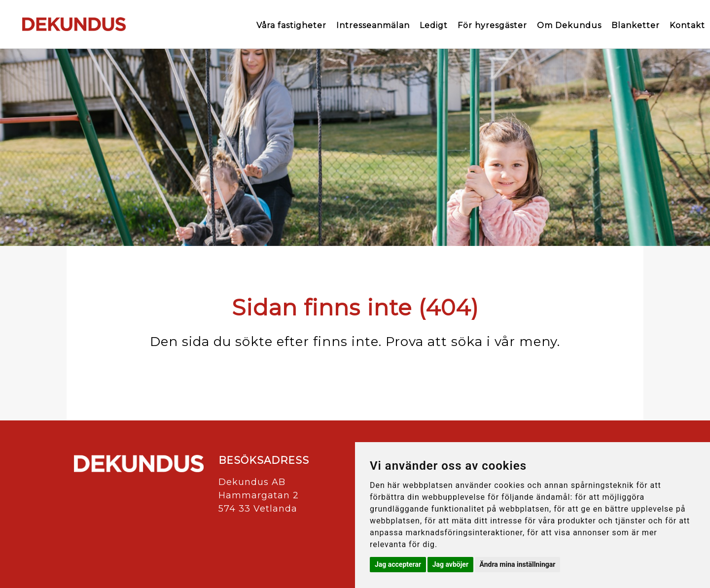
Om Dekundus (569, 25)
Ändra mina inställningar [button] (518, 564)
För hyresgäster (492, 25)
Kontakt (687, 25)
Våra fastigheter (291, 25)
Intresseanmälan (373, 25)
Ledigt (434, 25)
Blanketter (636, 25)
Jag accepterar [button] (398, 564)
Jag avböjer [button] (450, 564)
